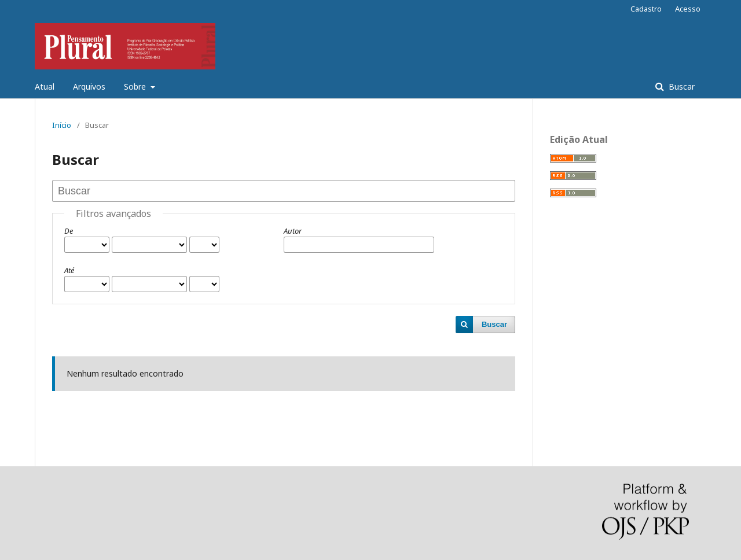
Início (62, 125)
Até (69, 270)
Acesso (688, 9)
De (69, 231)
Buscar (681, 86)
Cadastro (646, 9)
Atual (45, 86)
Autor (293, 231)
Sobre (136, 86)
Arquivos (89, 86)
